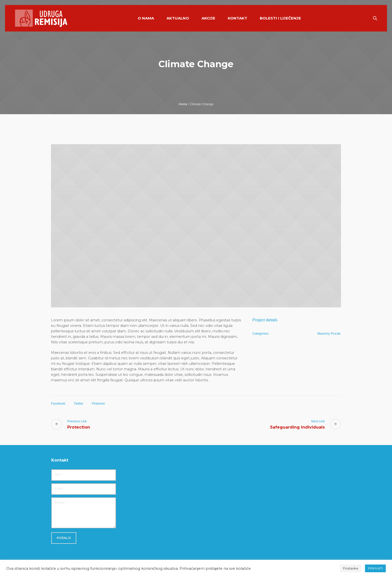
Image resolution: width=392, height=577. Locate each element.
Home (183, 104)
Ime (58, 475)
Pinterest (98, 403)
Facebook (58, 403)
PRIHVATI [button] (375, 568)
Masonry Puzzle (329, 333)
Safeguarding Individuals (297, 427)
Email (60, 489)
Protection (79, 427)
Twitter (78, 403)
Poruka (61, 503)
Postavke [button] (351, 568)
